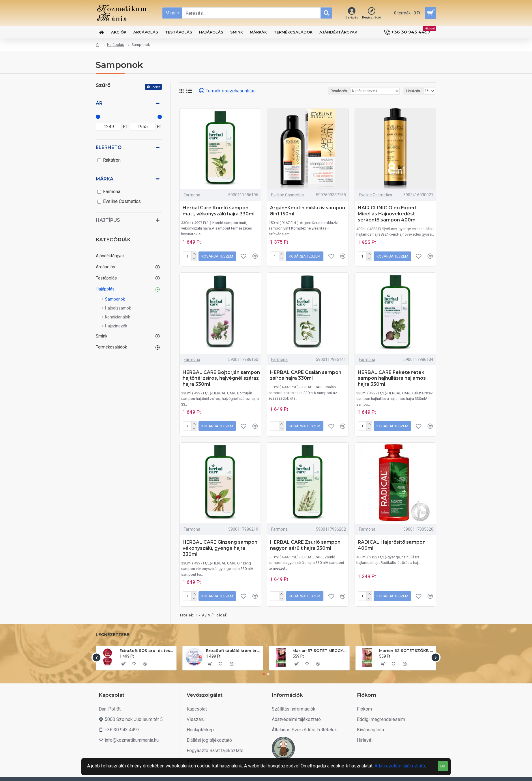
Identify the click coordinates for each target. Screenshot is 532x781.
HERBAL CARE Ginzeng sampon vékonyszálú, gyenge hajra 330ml (220, 548)
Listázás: (414, 91)
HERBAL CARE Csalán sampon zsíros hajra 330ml (306, 375)
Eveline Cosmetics (288, 195)
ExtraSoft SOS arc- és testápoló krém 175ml (147, 650)
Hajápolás (116, 45)
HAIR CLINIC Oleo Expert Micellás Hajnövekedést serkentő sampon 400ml (387, 214)
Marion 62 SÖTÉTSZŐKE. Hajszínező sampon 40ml (407, 650)
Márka (105, 179)
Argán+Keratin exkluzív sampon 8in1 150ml (308, 211)
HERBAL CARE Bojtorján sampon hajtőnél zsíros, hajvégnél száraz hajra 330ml (221, 378)
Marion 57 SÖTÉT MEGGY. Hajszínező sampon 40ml (320, 650)
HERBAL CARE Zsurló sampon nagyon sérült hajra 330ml (305, 545)
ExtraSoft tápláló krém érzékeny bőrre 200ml (233, 650)
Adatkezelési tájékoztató (400, 766)
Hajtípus (108, 220)
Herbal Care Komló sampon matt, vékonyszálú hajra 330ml (219, 211)
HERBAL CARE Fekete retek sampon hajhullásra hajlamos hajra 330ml (392, 378)
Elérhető (109, 147)
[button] (97, 658)
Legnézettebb (113, 635)
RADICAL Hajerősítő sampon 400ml (392, 545)
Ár (99, 103)
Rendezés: (339, 91)
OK (443, 766)
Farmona (192, 195)
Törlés (156, 87)
